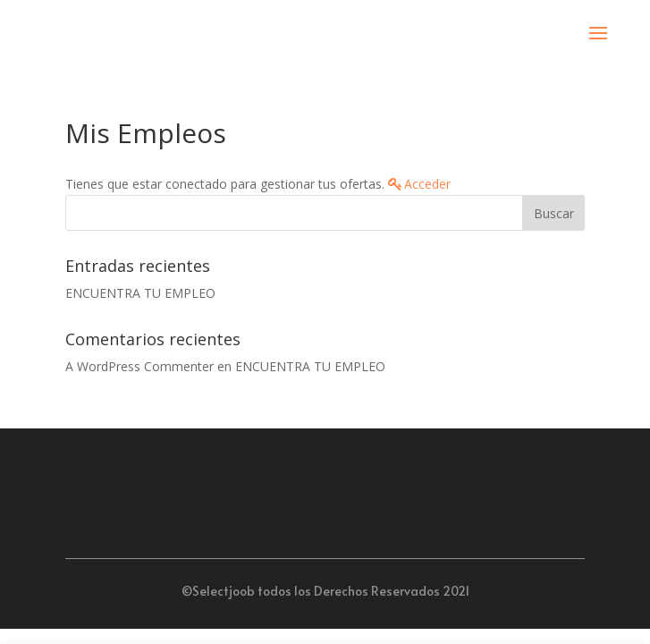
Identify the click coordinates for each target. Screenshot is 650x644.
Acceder (427, 184)
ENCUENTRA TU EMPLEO (140, 293)
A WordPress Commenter (139, 366)
